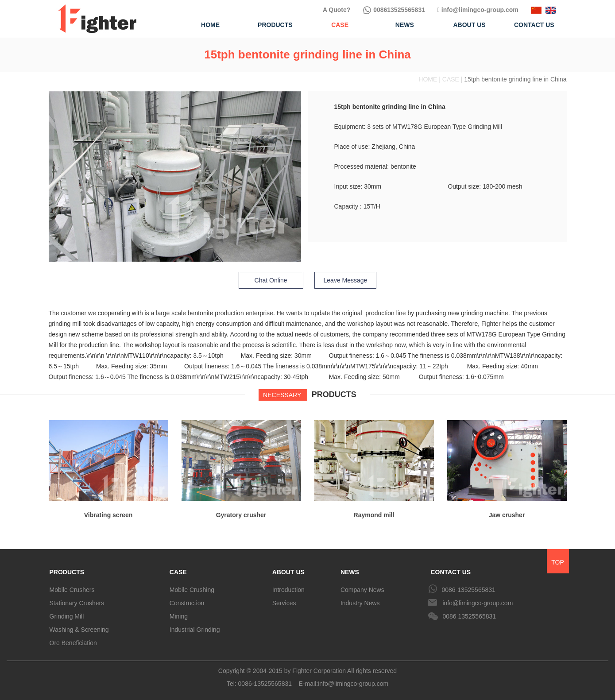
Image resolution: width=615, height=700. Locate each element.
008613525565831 (394, 10)
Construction (187, 603)
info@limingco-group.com (478, 10)
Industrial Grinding (195, 630)
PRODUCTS (67, 572)
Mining (179, 616)
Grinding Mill (67, 616)
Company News (362, 590)
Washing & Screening (79, 630)
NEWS (350, 572)
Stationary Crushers (77, 603)
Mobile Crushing (192, 590)
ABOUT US (288, 572)
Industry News (360, 603)
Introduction (288, 590)
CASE (178, 572)
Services (284, 603)
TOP (558, 562)
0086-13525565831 (468, 590)
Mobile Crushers (72, 590)
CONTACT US (451, 572)
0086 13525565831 (469, 616)
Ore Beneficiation (73, 643)
